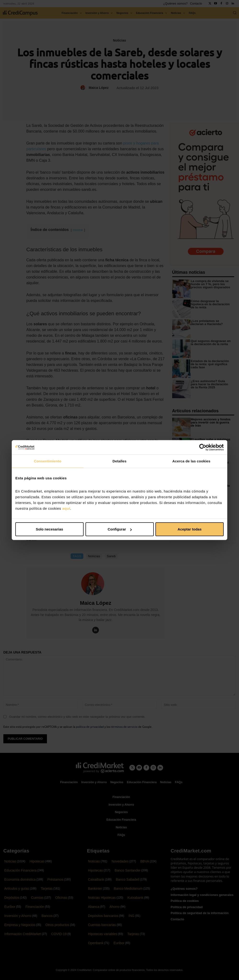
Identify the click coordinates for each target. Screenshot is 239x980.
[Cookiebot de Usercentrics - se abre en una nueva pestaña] (203, 447)
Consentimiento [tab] (48, 461)
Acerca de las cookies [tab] (191, 461)
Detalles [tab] (119, 461)
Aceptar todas (189, 529)
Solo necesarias (49, 529)
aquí (66, 508)
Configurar (120, 529)
